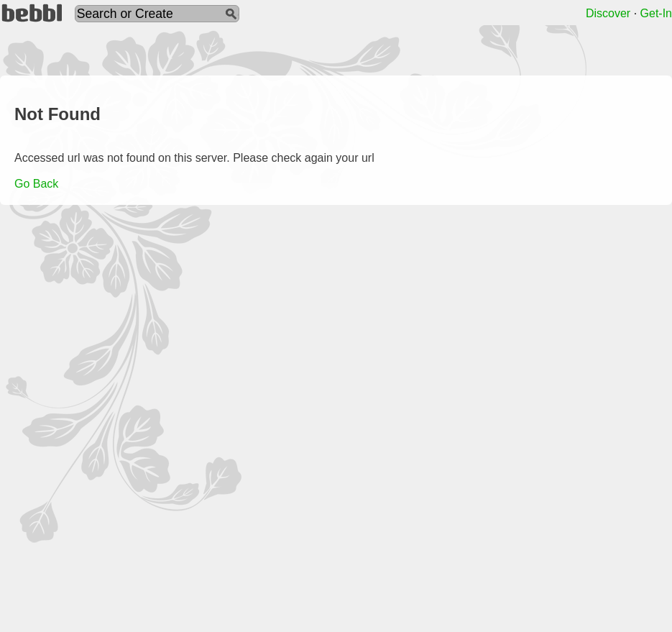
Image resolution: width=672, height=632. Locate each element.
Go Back (36, 184)
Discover (608, 13)
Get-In (656, 13)
